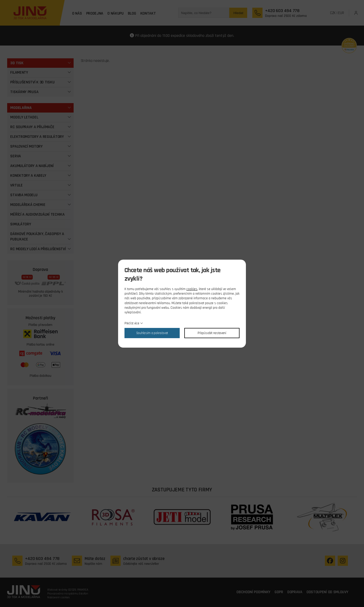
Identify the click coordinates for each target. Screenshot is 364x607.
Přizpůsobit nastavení (212, 333)
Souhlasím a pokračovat (152, 333)
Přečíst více (132, 323)
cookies (192, 289)
